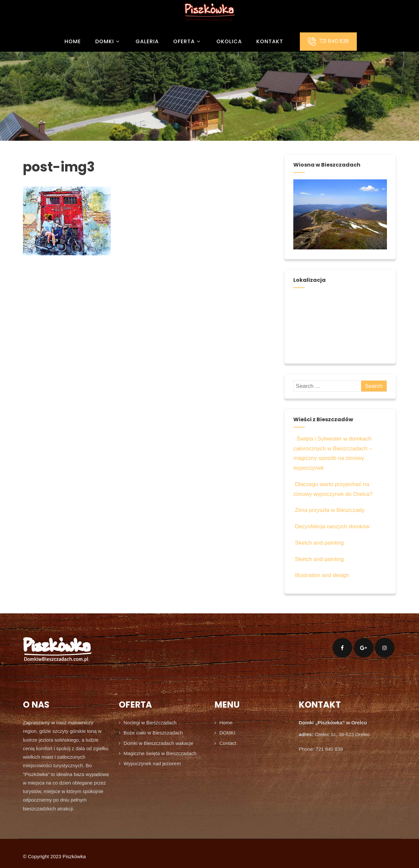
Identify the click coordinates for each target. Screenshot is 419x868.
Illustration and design (321, 575)
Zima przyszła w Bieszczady (329, 510)
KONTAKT (270, 41)
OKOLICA (229, 41)
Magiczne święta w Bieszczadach (160, 753)
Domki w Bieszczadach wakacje (159, 743)
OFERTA (188, 41)
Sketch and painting (319, 543)
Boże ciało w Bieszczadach (153, 733)
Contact (228, 743)
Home (73, 41)
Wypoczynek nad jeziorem (152, 763)
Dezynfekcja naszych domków (331, 526)
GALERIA (147, 41)
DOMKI (108, 41)
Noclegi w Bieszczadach (150, 723)
